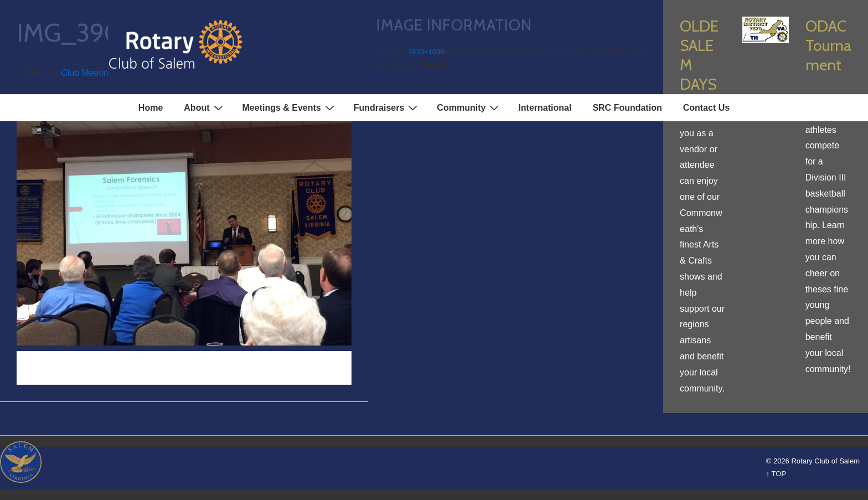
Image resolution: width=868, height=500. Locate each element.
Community (469, 107)
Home (151, 108)
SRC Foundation (627, 108)
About (205, 107)
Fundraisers (387, 107)
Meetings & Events (290, 107)
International (545, 108)
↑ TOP (776, 474)
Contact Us (706, 108)
